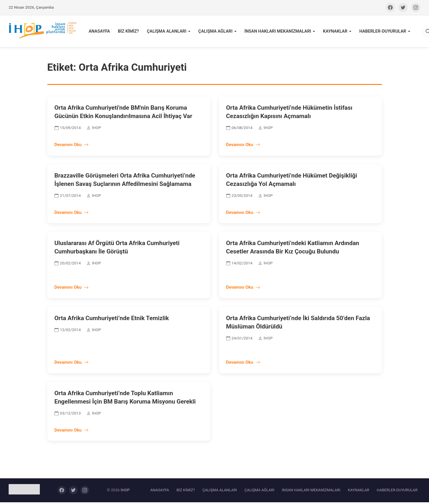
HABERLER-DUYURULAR (379, 32)
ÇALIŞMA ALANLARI (168, 32)
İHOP (125, 492)
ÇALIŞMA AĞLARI (216, 32)
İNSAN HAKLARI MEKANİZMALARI (277, 32)
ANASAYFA (103, 32)
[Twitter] (403, 8)
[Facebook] (390, 8)
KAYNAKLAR (333, 32)
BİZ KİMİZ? (131, 32)
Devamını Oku (72, 147)
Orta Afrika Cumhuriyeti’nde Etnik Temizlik (112, 320)
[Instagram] (416, 8)
